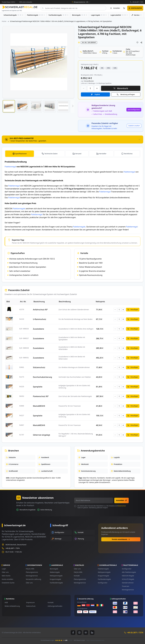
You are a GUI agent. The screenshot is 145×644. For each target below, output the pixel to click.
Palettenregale (19, 209)
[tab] (72, 139)
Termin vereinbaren (121, 539)
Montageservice (32, 576)
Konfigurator (103, 583)
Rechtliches (128, 154)
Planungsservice (32, 572)
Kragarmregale (55, 579)
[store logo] (20, 7)
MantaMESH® (39, 406)
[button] (9, 106)
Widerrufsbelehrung (12, 606)
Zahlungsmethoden (55, 606)
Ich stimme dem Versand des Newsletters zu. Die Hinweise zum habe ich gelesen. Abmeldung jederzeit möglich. (102, 507)
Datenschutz (122, 506)
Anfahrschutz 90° (40, 310)
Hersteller (103, 154)
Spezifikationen (21, 154)
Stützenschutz (39, 367)
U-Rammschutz (40, 319)
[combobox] (73, 8)
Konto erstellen (7, 579)
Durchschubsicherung (42, 377)
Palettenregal (10, 167)
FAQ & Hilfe (30, 569)
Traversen (126, 586)
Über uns (5, 572)
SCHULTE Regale (128, 579)
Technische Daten (51, 154)
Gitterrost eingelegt (42, 435)
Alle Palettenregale (129, 572)
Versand (78, 154)
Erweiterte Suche (8, 583)
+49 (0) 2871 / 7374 (138, 2)
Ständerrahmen (128, 583)
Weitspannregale (56, 576)
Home (4, 21)
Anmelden (121, 500)
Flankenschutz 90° (41, 396)
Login (4, 569)
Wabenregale (55, 572)
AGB (6, 602)
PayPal (97, 94)
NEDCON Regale (128, 576)
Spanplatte (38, 387)
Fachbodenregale (56, 583)
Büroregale (54, 569)
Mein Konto (6, 576)
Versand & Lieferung (33, 579)
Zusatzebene (38, 329)
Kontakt (77, 576)
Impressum (30, 602)
